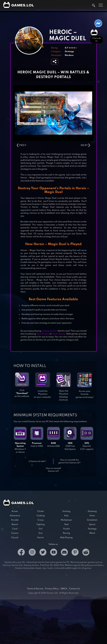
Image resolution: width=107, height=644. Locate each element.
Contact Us (75, 589)
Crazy (41, 520)
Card (15, 529)
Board (15, 524)
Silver (92, 516)
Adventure (15, 516)
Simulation (92, 520)
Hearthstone (43, 334)
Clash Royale (59, 334)
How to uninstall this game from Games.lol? (69, 461)
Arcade (15, 520)
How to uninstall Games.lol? (53, 470)
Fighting (41, 524)
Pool (66, 524)
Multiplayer (66, 520)
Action (15, 511)
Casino (15, 533)
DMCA (64, 589)
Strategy (69, 52)
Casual (15, 538)
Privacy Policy (52, 589)
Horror (41, 538)
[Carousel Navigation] (53, 145)
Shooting (92, 511)
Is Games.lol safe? (37, 461)
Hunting (66, 511)
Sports (92, 524)
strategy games (49, 331)
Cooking (41, 516)
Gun (41, 533)
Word (92, 533)
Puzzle (66, 529)
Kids (66, 516)
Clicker (41, 511)
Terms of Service (35, 589)
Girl (41, 529)
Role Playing (66, 538)
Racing (66, 533)
